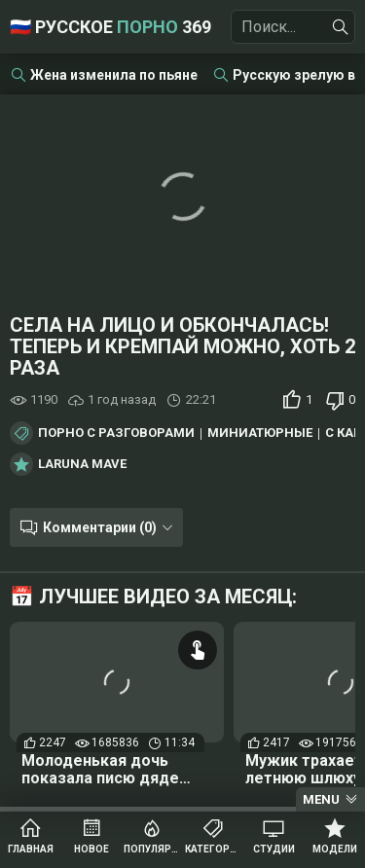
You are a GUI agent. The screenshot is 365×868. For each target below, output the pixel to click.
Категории (214, 849)
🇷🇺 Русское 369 (110, 27)
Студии (274, 849)
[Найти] (341, 27)
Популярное (152, 849)
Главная (31, 849)
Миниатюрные (260, 433)
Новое (91, 849)
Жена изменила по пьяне (114, 75)
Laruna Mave (82, 464)
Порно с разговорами (116, 433)
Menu (321, 799)
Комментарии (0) (100, 527)
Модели (335, 849)
